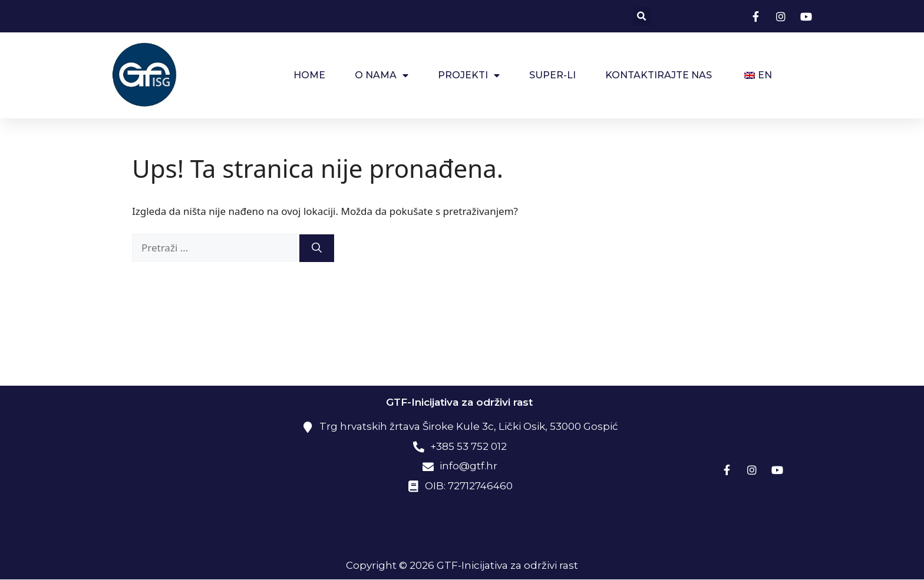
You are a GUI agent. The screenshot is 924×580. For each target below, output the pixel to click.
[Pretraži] (317, 248)
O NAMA (382, 75)
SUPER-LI (552, 75)
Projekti (469, 75)
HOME (309, 75)
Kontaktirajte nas (659, 75)
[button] (642, 16)
